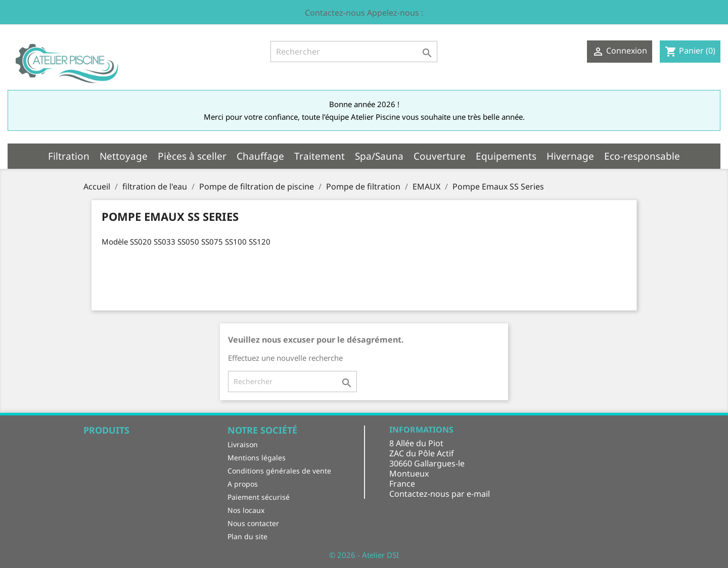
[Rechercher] (354, 52)
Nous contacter (253, 523)
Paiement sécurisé (259, 497)
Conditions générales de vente (279, 471)
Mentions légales (257, 458)
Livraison (243, 444)
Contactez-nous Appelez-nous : (364, 13)
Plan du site (247, 536)
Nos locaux (246, 510)
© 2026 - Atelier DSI (364, 555)
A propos (243, 484)
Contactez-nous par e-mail (440, 494)
